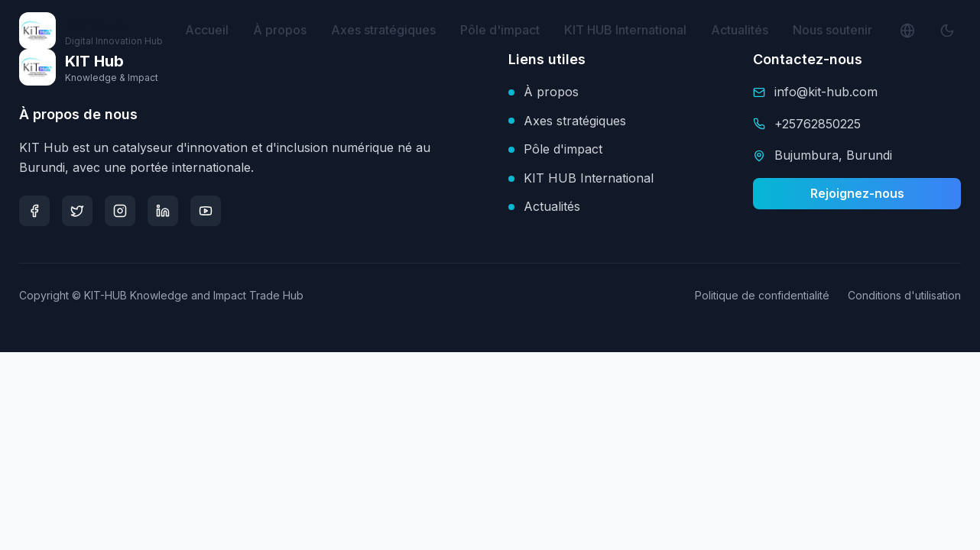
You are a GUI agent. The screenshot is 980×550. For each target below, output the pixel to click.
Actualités (740, 30)
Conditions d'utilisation (904, 295)
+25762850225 (818, 124)
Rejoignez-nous (857, 193)
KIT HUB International (625, 30)
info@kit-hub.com (826, 92)
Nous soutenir (832, 30)
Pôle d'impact (500, 30)
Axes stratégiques (383, 30)
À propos (280, 30)
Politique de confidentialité (762, 295)
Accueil (207, 30)
